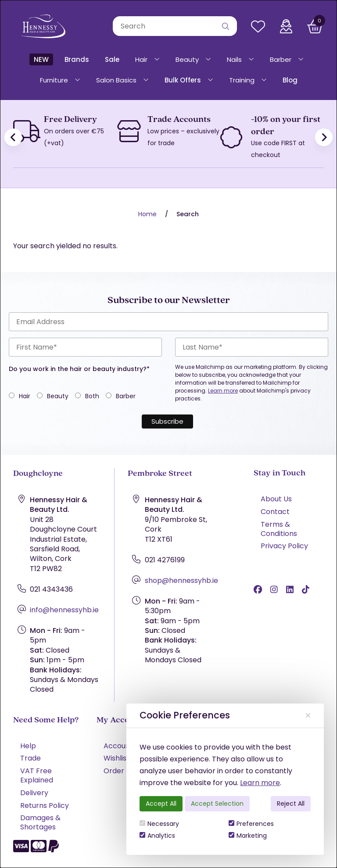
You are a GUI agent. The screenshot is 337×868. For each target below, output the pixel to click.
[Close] (308, 715)
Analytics (157, 836)
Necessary (159, 824)
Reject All (291, 804)
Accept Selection (217, 804)
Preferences (251, 824)
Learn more (260, 783)
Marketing (248, 836)
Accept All (161, 804)
